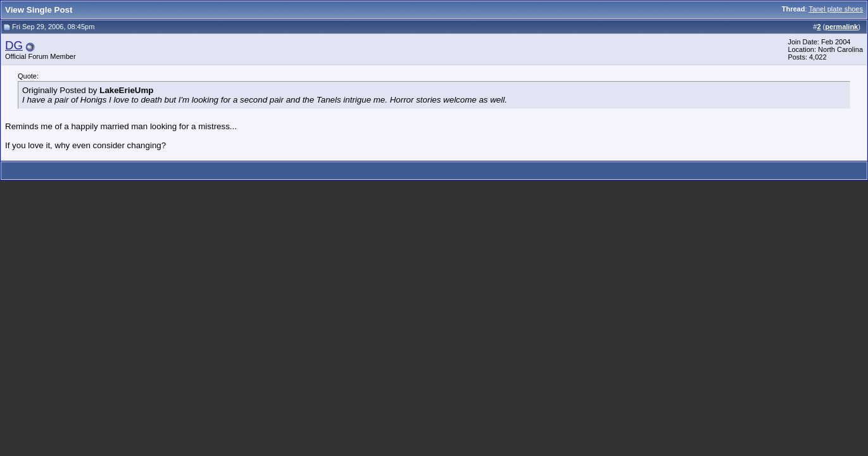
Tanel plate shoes (836, 9)
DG (14, 45)
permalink (841, 27)
